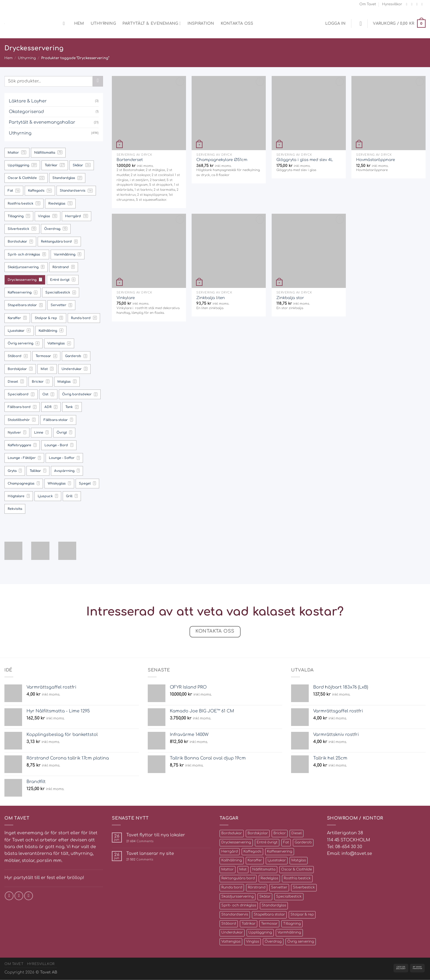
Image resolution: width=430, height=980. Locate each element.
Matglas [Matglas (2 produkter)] (299, 860)
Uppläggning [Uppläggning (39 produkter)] (260, 932)
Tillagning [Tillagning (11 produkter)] (292, 924)
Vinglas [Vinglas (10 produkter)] (253, 942)
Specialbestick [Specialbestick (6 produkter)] (289, 897)
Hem (79, 23)
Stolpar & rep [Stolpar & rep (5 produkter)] (302, 914)
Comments (140, 841)
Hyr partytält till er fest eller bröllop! (44, 878)
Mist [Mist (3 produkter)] (243, 869)
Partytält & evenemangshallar (42, 122)
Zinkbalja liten (211, 298)
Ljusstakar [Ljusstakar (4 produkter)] (277, 860)
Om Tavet (368, 4)
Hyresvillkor (392, 4)
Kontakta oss (237, 23)
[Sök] (65, 24)
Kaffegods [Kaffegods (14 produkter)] (252, 852)
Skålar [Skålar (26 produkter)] (265, 897)
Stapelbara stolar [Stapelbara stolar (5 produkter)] (269, 914)
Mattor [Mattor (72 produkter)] (228, 869)
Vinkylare (126, 298)
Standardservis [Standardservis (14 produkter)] (235, 914)
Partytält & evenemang (152, 23)
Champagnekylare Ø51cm (222, 160)
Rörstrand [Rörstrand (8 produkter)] (257, 887)
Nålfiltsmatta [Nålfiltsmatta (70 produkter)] (264, 869)
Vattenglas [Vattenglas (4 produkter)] (231, 942)
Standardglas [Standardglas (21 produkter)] (274, 905)
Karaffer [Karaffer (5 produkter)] (255, 860)
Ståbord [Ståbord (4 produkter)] (229, 924)
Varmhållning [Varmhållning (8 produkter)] (289, 932)
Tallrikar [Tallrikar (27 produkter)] (249, 924)
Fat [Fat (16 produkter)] (286, 842)
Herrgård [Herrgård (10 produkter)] (230, 852)
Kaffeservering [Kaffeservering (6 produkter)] (280, 852)
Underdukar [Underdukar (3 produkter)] (232, 932)
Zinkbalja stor (290, 298)
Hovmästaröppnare (376, 160)
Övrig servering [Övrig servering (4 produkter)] (301, 942)
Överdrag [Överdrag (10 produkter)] (273, 942)
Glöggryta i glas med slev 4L (305, 160)
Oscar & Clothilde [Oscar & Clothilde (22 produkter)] (297, 869)
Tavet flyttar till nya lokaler (156, 835)
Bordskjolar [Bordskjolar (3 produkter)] (258, 833)
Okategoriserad (26, 112)
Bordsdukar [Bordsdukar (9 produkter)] (232, 833)
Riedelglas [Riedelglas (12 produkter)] (269, 878)
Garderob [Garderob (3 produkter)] (303, 842)
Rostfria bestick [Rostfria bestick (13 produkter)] (297, 878)
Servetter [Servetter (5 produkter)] (279, 887)
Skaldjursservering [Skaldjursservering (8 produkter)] (238, 897)
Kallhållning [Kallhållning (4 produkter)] (232, 860)
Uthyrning (103, 23)
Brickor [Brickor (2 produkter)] (280, 833)
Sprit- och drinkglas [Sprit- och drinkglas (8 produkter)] (239, 905)
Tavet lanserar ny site (150, 853)
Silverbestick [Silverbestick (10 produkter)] (304, 887)
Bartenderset (130, 160)
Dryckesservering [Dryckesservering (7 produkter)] (236, 842)
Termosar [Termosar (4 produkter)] (269, 924)
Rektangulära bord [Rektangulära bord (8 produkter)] (238, 878)
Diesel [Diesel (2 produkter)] (297, 833)
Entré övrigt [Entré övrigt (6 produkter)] (267, 842)
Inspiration (201, 23)
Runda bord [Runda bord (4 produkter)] (232, 887)
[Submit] (98, 81)
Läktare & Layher (28, 101)
